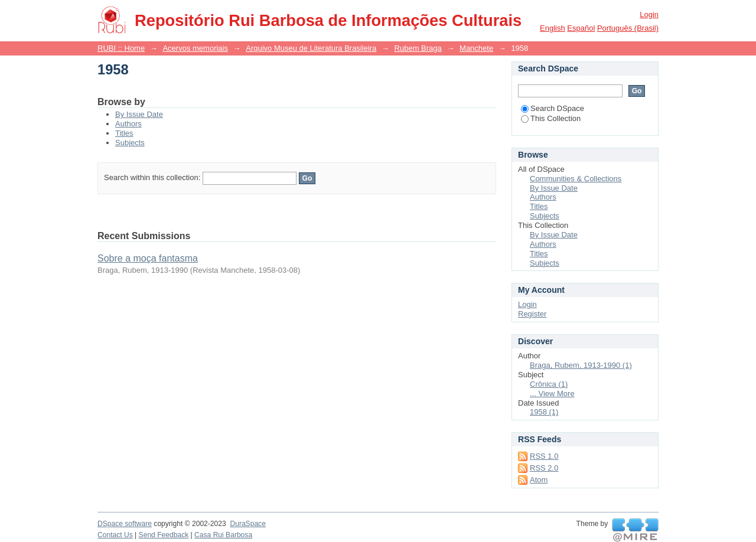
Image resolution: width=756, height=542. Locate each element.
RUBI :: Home (121, 48)
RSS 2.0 (544, 468)
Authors (128, 124)
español (581, 28)
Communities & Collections (576, 179)
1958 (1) (544, 412)
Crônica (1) (549, 384)
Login (649, 14)
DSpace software (125, 524)
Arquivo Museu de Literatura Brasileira (311, 48)
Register (532, 314)
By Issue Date (139, 114)
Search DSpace (553, 108)
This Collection (551, 118)
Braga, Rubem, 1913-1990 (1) (581, 365)
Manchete (476, 48)
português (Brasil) (628, 28)
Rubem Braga (418, 48)
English (553, 28)
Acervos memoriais (195, 48)
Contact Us (115, 535)
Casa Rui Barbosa (223, 535)
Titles (124, 133)
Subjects (130, 143)
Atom (539, 480)
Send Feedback (164, 535)
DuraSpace (247, 524)
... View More (552, 394)
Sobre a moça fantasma (148, 258)
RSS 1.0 (544, 456)
